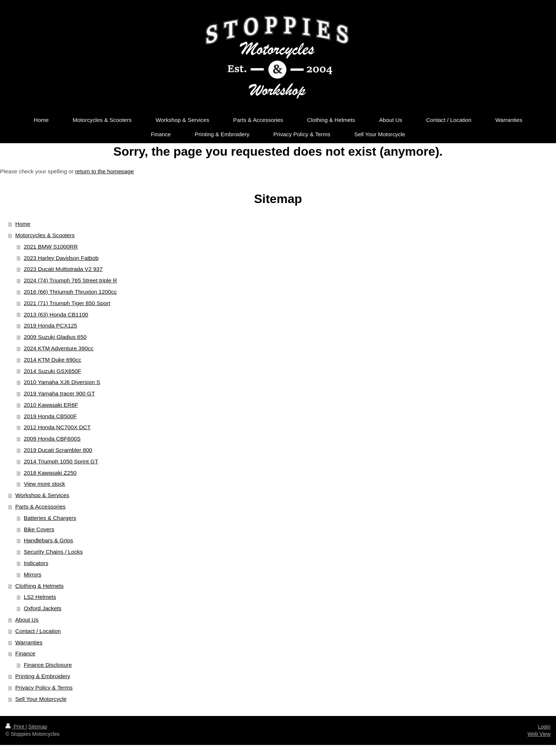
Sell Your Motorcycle (41, 699)
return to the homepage (104, 171)
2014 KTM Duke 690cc (53, 360)
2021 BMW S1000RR (51, 247)
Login (544, 727)
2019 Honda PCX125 (50, 325)
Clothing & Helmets (40, 586)
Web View (539, 734)
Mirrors (33, 574)
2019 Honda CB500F (50, 416)
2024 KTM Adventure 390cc (59, 348)
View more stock (45, 484)
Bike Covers (39, 529)
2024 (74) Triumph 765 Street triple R (71, 280)
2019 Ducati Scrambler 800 (58, 450)
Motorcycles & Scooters (45, 235)
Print (16, 727)
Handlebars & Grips (48, 540)
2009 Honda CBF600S (52, 439)
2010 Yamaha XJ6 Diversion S (62, 382)
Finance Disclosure (48, 665)
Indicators (36, 563)
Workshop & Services (42, 495)
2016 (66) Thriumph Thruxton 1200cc (71, 292)
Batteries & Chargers (50, 518)
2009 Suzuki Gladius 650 (55, 337)
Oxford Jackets (43, 608)
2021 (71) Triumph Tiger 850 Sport (67, 303)
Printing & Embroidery (43, 676)
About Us (27, 620)
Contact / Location (38, 631)
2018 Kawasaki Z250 (50, 473)
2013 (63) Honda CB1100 (56, 314)
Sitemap (38, 727)
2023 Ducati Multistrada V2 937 (63, 269)
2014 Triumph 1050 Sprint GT (61, 461)
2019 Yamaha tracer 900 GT (59, 393)
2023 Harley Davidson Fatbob (61, 258)
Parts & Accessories (41, 507)
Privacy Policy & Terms (44, 688)
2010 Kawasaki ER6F (51, 405)
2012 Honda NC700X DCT (57, 427)
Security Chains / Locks (53, 552)
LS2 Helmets (40, 597)
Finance (26, 653)
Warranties (29, 642)
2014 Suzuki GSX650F (53, 371)
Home (23, 224)
